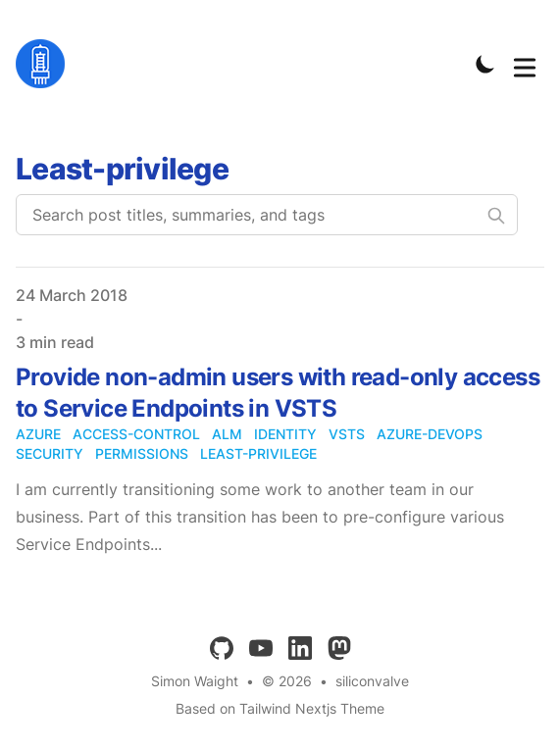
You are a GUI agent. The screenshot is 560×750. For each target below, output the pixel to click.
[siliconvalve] (46, 64)
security (50, 453)
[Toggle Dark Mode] (485, 64)
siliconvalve (372, 681)
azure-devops (430, 434)
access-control (136, 434)
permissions (142, 453)
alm (227, 434)
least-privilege (258, 453)
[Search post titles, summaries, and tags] (267, 215)
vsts (347, 434)
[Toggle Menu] (525, 64)
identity (285, 434)
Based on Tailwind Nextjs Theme (280, 708)
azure (38, 434)
